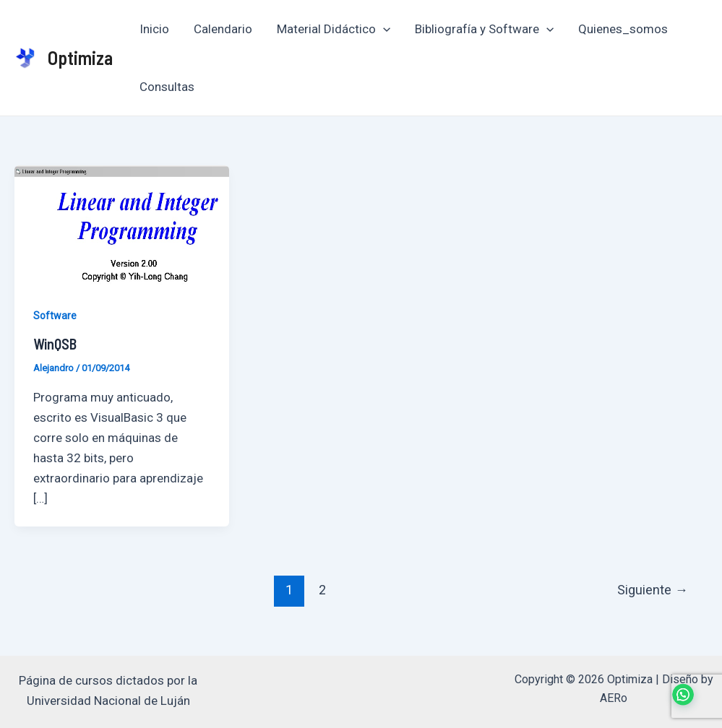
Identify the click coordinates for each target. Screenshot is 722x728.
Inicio (154, 29)
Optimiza (80, 57)
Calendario (223, 29)
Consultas (167, 87)
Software (55, 316)
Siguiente (653, 590)
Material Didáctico (334, 29)
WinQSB (55, 344)
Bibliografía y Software (484, 29)
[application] (383, 29)
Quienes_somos (623, 29)
